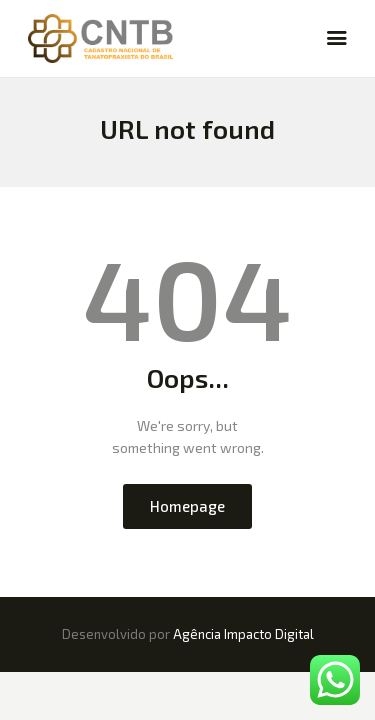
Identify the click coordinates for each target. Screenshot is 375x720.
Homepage (187, 506)
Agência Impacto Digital (243, 634)
